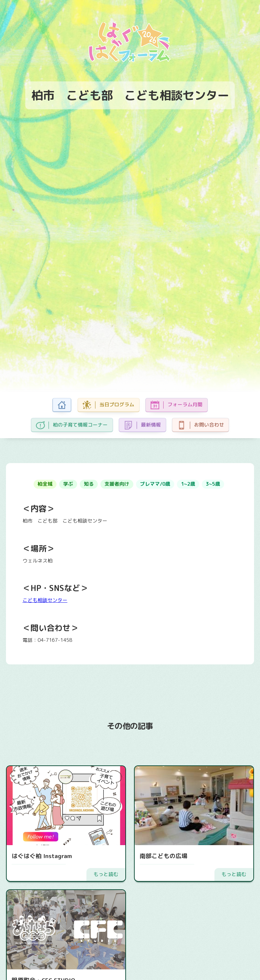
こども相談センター (45, 600)
